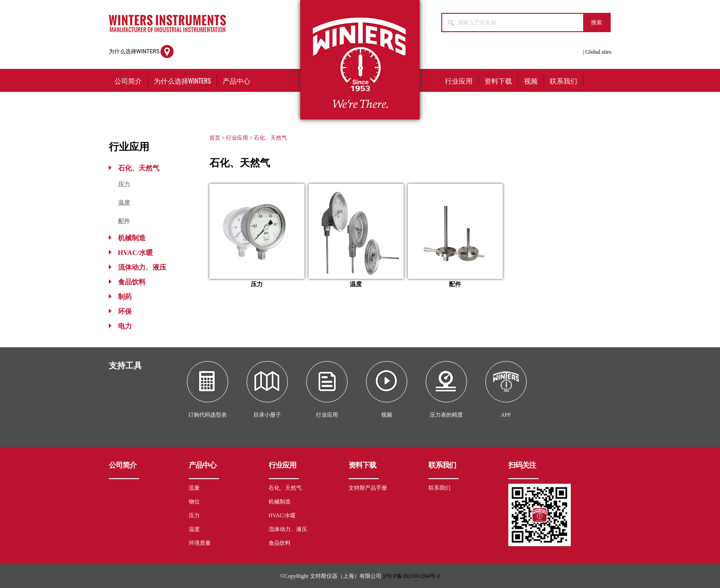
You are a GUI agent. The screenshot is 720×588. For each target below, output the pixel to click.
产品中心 (236, 80)
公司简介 (128, 80)
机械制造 (132, 238)
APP (506, 415)
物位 (194, 502)
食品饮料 (132, 282)
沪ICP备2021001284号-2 (412, 576)
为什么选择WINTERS (142, 52)
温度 (124, 203)
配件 (124, 221)
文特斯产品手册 (368, 488)
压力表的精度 (446, 415)
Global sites (599, 52)
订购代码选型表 (208, 415)
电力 (125, 326)
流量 (194, 488)
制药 (125, 297)
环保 (125, 311)
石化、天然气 (139, 168)
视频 (531, 80)
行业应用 (459, 80)
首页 (215, 138)
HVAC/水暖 (135, 253)
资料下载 (498, 80)
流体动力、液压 (142, 267)
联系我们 (563, 80)
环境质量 (200, 543)
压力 (124, 184)
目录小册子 (267, 415)
